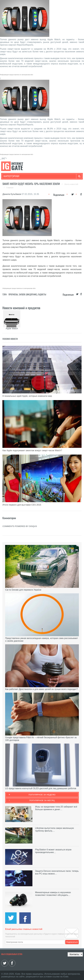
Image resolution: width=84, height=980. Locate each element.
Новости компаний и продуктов (21, 308)
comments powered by (20, 526)
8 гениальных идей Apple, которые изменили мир (27, 396)
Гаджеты (42, 294)
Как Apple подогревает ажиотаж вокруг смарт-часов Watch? (32, 450)
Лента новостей (71, 184)
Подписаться (72, 942)
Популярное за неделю (42, 795)
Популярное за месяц (42, 800)
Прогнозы (13, 294)
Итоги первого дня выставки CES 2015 (22, 505)
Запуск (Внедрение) (28, 294)
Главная (10, 188)
